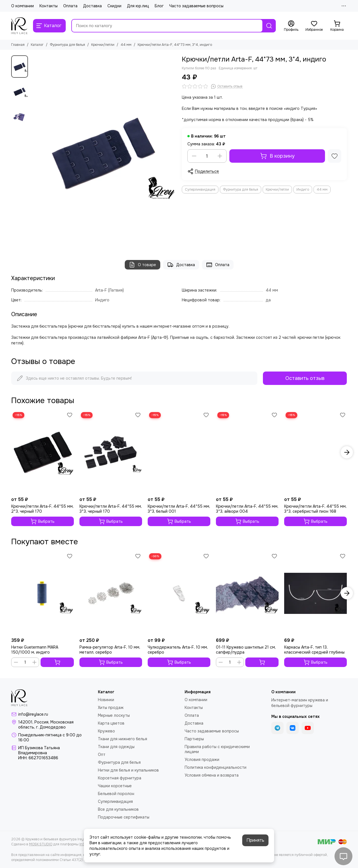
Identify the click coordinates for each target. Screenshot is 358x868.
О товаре (143, 265)
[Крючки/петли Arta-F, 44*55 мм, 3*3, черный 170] (111, 452)
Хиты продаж (111, 708)
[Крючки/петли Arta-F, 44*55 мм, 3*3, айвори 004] (247, 452)
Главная (18, 45)
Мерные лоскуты (114, 715)
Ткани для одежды (116, 747)
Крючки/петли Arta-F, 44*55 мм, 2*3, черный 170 (42, 509)
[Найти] (269, 26)
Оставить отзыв (305, 378)
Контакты (49, 6)
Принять (255, 840)
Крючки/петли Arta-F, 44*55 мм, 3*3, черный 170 (111, 509)
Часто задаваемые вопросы (196, 6)
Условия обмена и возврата (212, 775)
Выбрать (43, 521)
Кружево (106, 731)
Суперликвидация (200, 190)
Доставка (92, 6)
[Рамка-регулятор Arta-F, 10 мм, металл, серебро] (111, 593)
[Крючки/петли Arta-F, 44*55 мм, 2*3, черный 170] (43, 452)
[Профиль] (291, 26)
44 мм (126, 45)
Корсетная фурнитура (120, 778)
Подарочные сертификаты (124, 817)
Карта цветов (111, 723)
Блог (159, 6)
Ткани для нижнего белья (123, 739)
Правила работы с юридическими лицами (217, 749)
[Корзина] (337, 26)
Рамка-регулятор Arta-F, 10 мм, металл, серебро (110, 650)
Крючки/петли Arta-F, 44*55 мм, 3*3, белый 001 (179, 509)
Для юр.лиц (138, 6)
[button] (347, 452)
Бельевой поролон (116, 794)
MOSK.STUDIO (41, 844)
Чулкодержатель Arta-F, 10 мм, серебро (178, 650)
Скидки (114, 6)
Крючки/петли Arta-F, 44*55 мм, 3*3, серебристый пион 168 (315, 509)
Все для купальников (118, 809)
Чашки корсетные (115, 786)
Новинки (106, 700)
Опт (102, 755)
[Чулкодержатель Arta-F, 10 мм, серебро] (179, 593)
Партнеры (194, 739)
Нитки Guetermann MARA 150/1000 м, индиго (35, 650)
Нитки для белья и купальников (128, 770)
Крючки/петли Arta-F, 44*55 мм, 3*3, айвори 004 (247, 509)
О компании (23, 6)
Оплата (70, 6)
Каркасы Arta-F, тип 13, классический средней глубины (314, 650)
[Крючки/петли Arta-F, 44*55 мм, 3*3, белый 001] (179, 452)
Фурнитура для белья (67, 45)
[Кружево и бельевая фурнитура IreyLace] (19, 26)
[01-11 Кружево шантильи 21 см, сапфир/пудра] (247, 593)
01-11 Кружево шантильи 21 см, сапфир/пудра (246, 650)
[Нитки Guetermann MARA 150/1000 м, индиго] (43, 593)
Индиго (303, 190)
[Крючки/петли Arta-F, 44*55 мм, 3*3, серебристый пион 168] (315, 452)
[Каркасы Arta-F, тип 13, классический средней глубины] (315, 593)
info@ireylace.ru (33, 714)
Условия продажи (202, 760)
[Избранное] (314, 26)
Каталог (37, 45)
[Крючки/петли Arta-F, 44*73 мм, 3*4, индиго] (103, 152)
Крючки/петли (103, 45)
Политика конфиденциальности (215, 767)
